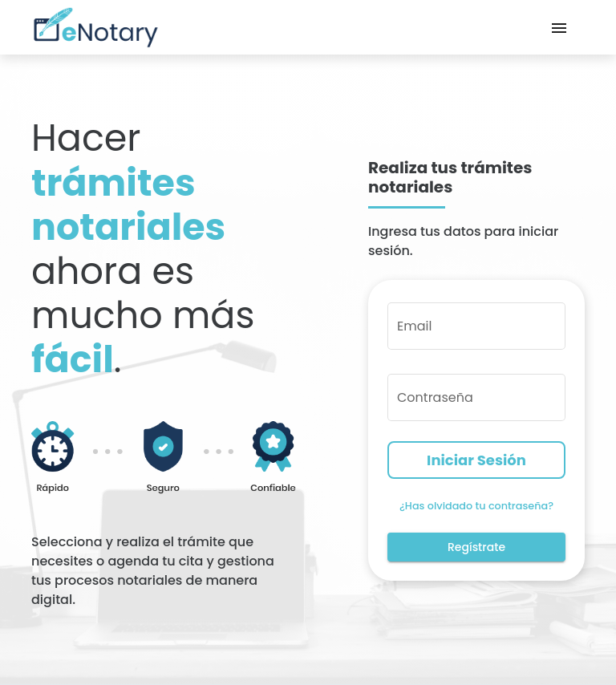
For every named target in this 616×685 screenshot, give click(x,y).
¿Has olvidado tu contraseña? (476, 506)
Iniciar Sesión (476, 460)
